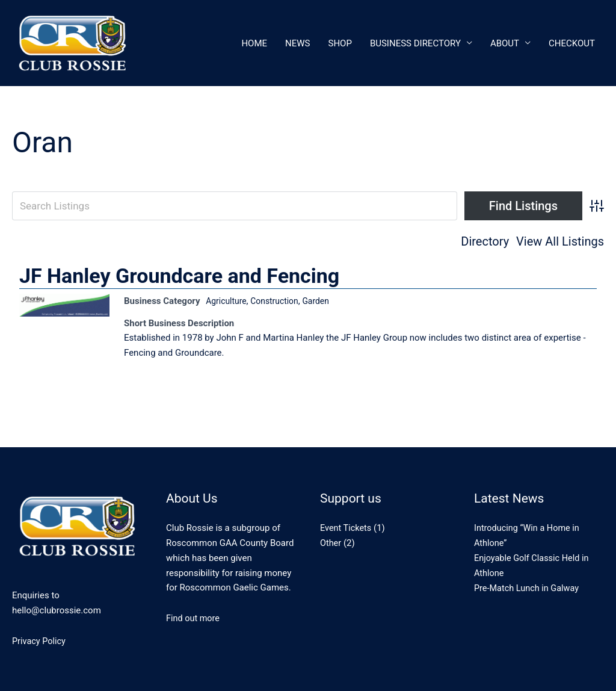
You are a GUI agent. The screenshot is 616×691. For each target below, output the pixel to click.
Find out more (194, 619)
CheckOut (572, 43)
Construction (280, 301)
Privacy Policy (40, 641)
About (505, 43)
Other (331, 543)
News (297, 43)
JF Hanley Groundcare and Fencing (179, 276)
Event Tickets (347, 528)
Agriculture (228, 301)
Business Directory (415, 43)
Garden (324, 301)
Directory (485, 242)
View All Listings (560, 242)
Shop (340, 43)
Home (254, 43)
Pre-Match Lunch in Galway (528, 588)
